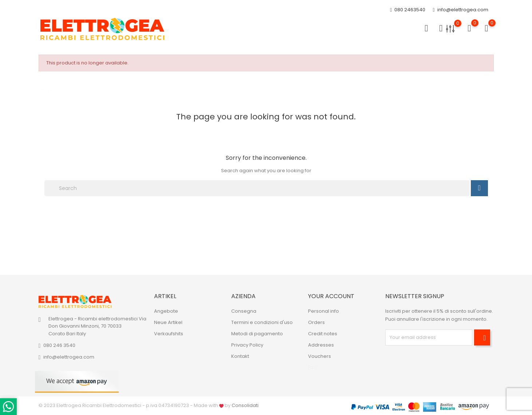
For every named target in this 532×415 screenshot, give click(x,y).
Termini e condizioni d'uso (262, 322)
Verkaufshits (169, 334)
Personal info (324, 311)
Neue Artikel (168, 322)
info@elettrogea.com (460, 10)
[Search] (257, 188)
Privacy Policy (247, 345)
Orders (316, 322)
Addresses (321, 345)
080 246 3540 (59, 345)
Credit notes (323, 334)
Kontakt (240, 356)
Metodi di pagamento (257, 334)
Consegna (244, 311)
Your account (331, 296)
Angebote (166, 311)
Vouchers (320, 356)
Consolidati (245, 405)
